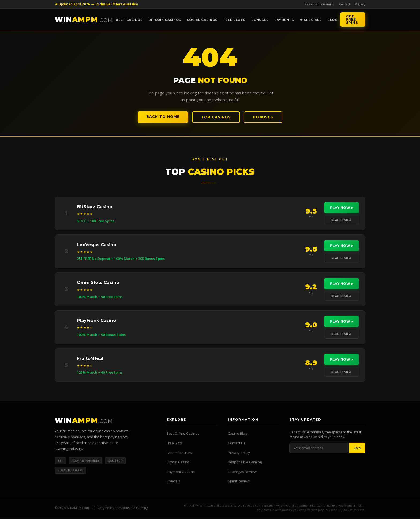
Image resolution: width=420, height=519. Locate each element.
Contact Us (237, 444)
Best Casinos (129, 20)
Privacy (360, 4)
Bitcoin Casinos (165, 20)
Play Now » (341, 208)
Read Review (341, 220)
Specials (173, 483)
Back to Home (163, 116)
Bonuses (260, 20)
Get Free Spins (352, 19)
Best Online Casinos (183, 435)
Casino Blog (237, 435)
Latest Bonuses (179, 454)
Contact (345, 4)
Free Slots (234, 20)
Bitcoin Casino (178, 464)
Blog (332, 20)
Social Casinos (202, 20)
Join (357, 449)
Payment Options (181, 473)
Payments (284, 20)
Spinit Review (239, 483)
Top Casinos (216, 117)
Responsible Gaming (320, 4)
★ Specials (311, 20)
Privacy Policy (239, 454)
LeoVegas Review (242, 473)
